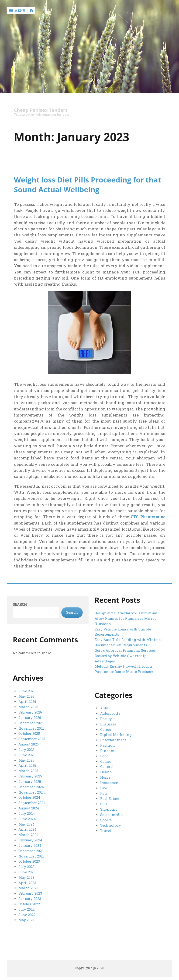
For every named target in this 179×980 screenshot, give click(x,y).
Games (106, 761)
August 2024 (29, 806)
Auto (104, 708)
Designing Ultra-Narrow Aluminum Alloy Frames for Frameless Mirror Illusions (126, 619)
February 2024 (30, 838)
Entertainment (113, 740)
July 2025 (26, 749)
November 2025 (31, 728)
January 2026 (30, 717)
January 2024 (30, 843)
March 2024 (28, 832)
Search (20, 605)
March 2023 (28, 884)
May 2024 (26, 822)
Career (106, 729)
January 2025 (30, 780)
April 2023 (27, 879)
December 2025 (31, 723)
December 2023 (31, 848)
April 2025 (27, 764)
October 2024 (29, 796)
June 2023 (27, 869)
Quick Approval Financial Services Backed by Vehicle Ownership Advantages (124, 655)
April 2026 (27, 702)
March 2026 (28, 707)
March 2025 (28, 770)
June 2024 (27, 817)
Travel (106, 828)
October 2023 (29, 858)
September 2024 (32, 801)
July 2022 (26, 905)
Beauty (106, 719)
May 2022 (26, 916)
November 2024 (31, 790)
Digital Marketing (116, 734)
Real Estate (110, 797)
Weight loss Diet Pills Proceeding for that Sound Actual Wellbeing (89, 184)
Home (105, 776)
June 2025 (27, 754)
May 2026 (26, 696)
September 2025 (32, 738)
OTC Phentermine (147, 517)
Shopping (109, 808)
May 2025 (26, 759)
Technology (110, 823)
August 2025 (28, 744)
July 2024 (26, 811)
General (107, 766)
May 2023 (26, 874)
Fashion (107, 745)
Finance (107, 750)
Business (108, 724)
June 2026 (27, 691)
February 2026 (30, 712)
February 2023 (30, 890)
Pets (104, 792)
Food (104, 755)
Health (106, 771)
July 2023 (26, 864)
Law (104, 787)
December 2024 (31, 785)
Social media (111, 813)
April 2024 (27, 827)
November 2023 (31, 853)
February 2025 (30, 775)
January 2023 (30, 895)
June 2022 (27, 911)
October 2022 (29, 900)
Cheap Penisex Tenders (42, 110)
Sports (106, 818)
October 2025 (29, 733)
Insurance (109, 782)
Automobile (110, 714)
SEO (103, 803)
